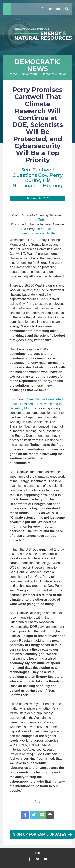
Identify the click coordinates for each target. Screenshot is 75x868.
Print (50, 815)
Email (42, 815)
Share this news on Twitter (37, 233)
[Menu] (7, 9)
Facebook (25, 815)
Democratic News (38, 65)
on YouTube (37, 220)
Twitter (34, 815)
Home (13, 74)
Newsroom (29, 74)
